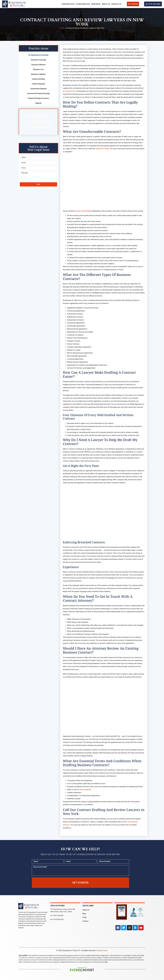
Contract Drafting (38, 79)
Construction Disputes (38, 89)
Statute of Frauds (103, 149)
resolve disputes (85, 790)
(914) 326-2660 (58, 916)
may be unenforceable (83, 211)
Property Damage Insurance (38, 98)
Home (62, 28)
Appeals (38, 103)
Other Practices (83, 4)
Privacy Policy (102, 950)
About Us (106, 4)
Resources (96, 4)
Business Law (38, 69)
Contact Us (116, 4)
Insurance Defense (38, 65)
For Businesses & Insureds (38, 55)
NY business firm (69, 91)
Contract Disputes (38, 84)
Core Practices (68, 4)
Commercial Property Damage (38, 93)
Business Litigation (38, 74)
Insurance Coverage (38, 60)
